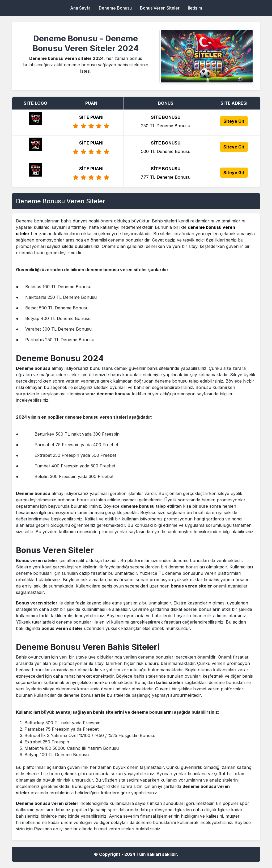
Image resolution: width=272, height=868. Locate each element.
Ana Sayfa (80, 8)
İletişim (195, 8)
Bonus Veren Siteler (160, 8)
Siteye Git (234, 121)
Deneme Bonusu (115, 8)
